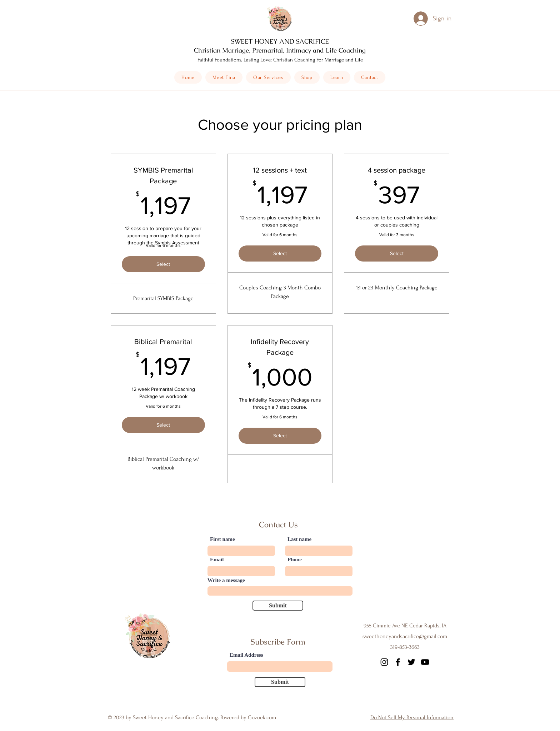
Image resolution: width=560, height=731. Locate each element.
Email (217, 560)
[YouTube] (425, 662)
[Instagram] (384, 662)
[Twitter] (411, 662)
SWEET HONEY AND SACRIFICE (280, 41)
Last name (299, 539)
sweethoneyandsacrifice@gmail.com (405, 636)
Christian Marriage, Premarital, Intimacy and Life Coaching (280, 50)
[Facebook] (398, 662)
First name (222, 539)
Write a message (226, 580)
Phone (295, 560)
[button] (307, 77)
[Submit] (278, 606)
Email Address (246, 655)
